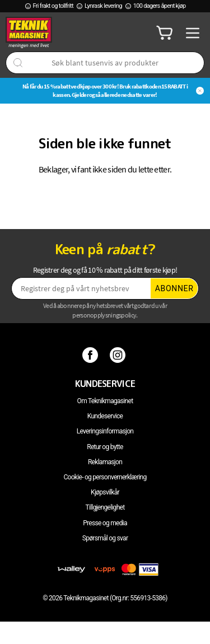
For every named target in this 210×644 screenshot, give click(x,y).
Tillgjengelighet (105, 507)
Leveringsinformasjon (105, 431)
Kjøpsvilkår (105, 492)
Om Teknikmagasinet (105, 401)
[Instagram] (119, 354)
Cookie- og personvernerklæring (105, 477)
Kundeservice (105, 416)
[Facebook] (92, 354)
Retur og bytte (105, 447)
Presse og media (105, 523)
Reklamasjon (105, 462)
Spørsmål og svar (105, 538)
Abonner (174, 288)
